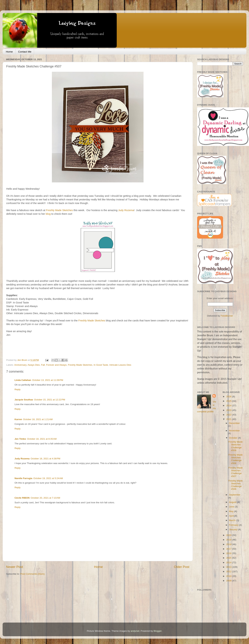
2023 (229, 410)
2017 (229, 549)
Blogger (158, 631)
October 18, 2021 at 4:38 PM (45, 459)
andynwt (135, 631)
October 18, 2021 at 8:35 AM (42, 439)
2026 (229, 397)
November (234, 431)
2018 (229, 544)
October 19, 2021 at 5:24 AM (48, 478)
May (232, 511)
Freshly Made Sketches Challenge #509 (236, 446)
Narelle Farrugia (23, 478)
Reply (18, 389)
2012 (229, 571)
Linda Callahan (23, 380)
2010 (229, 576)
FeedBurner (227, 316)
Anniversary (20, 365)
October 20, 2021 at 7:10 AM (45, 498)
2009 (229, 581)
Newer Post (15, 567)
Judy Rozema (126, 210)
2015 (229, 558)
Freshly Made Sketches (59, 210)
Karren (18, 419)
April (232, 516)
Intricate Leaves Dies (120, 365)
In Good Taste (101, 365)
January (234, 529)
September (235, 495)
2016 (229, 553)
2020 (229, 535)
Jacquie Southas (24, 400)
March (233, 520)
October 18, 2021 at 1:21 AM (38, 419)
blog (48, 214)
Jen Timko (20, 439)
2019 (229, 540)
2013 (229, 567)
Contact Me (25, 52)
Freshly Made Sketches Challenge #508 (236, 459)
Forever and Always (56, 365)
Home (9, 52)
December (234, 423)
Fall (43, 365)
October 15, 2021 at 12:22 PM (50, 400)
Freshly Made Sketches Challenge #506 (236, 485)
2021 (229, 419)
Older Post (182, 567)
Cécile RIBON (22, 498)
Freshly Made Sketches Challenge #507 (236, 472)
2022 (229, 415)
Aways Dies (34, 365)
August (233, 502)
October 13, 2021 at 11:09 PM (48, 380)
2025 (229, 401)
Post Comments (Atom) (33, 574)
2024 (229, 406)
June (232, 507)
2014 (229, 562)
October (234, 438)
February (234, 525)
